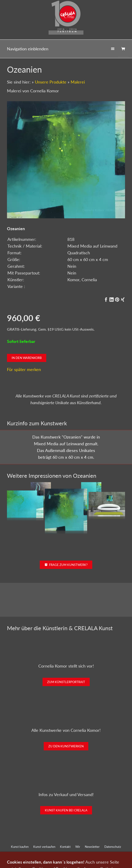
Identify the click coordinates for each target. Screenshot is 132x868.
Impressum (48, 853)
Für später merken (24, 369)
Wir (78, 847)
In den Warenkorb (27, 358)
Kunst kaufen (20, 847)
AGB (63, 853)
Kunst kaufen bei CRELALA (66, 810)
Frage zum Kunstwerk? (66, 565)
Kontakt (65, 847)
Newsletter (92, 847)
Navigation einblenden (28, 49)
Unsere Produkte (51, 82)
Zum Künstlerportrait (66, 682)
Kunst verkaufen (44, 847)
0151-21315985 (36, 862)
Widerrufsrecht (81, 853)
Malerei (78, 82)
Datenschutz (113, 847)
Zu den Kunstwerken (66, 746)
